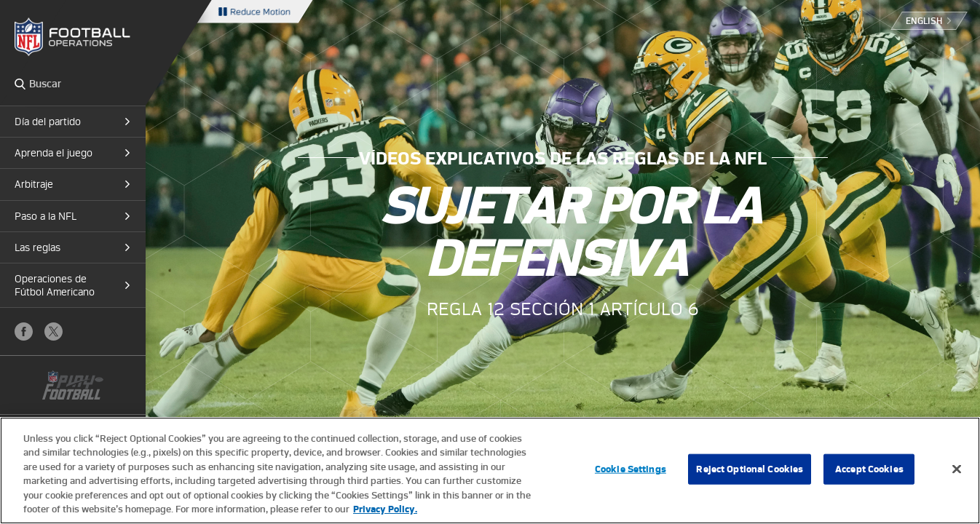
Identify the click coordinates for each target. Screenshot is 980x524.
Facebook (24, 332)
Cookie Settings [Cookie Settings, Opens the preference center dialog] (631, 469)
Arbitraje (34, 184)
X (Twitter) (54, 332)
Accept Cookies (869, 469)
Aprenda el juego (54, 153)
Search (20, 84)
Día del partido (48, 122)
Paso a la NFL (46, 216)
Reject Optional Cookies (750, 469)
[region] (490, 471)
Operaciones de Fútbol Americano (55, 285)
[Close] (957, 469)
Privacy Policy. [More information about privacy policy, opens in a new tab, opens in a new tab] (385, 509)
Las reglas (37, 247)
